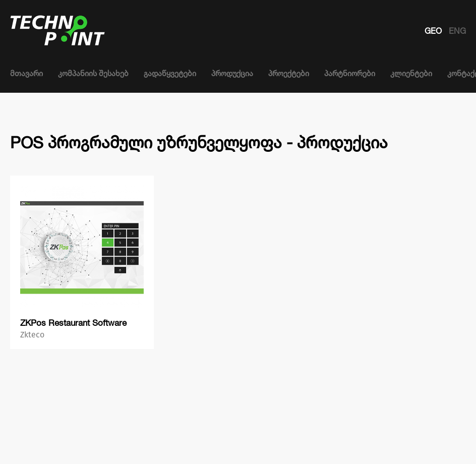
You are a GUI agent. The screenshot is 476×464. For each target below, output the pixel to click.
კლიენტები (411, 73)
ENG (457, 31)
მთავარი (26, 73)
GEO (434, 31)
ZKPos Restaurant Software (73, 323)
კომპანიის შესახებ (93, 73)
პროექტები (289, 73)
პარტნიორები (350, 73)
